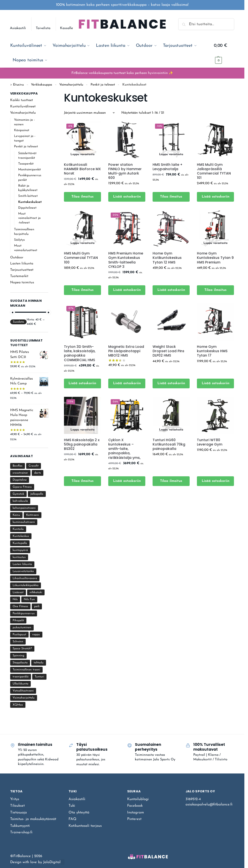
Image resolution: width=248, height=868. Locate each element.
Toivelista (43, 28)
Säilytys (19, 240)
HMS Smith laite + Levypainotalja (167, 167)
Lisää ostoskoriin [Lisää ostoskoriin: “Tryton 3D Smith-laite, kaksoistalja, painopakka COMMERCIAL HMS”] (82, 383)
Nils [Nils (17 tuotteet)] (15, 599)
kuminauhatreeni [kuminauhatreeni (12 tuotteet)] (24, 522)
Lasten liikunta (22, 264)
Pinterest (134, 819)
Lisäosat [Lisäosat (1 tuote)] (18, 592)
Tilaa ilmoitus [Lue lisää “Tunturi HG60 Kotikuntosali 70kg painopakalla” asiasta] (171, 481)
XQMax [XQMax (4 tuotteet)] (18, 705)
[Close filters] (50, 94)
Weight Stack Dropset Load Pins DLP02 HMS (168, 351)
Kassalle (66, 28)
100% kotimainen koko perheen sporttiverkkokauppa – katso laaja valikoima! (122, 5)
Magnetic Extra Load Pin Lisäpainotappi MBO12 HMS (126, 351)
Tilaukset (17, 806)
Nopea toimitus (22, 283)
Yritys (15, 799)
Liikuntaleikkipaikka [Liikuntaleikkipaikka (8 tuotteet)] (26, 585)
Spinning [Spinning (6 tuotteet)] (18, 656)
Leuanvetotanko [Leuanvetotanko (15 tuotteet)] (23, 571)
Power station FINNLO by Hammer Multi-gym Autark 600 (125, 171)
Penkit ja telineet (103, 85)
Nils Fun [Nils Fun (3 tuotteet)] (29, 599)
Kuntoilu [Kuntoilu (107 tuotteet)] (18, 529)
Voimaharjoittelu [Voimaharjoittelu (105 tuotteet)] (24, 698)
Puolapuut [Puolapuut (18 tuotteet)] (19, 635)
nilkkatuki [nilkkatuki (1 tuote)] (36, 592)
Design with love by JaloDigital (35, 862)
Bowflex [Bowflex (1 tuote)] (18, 466)
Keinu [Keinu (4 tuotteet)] (16, 515)
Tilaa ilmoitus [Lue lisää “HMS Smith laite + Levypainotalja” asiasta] (171, 197)
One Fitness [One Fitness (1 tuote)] (20, 606)
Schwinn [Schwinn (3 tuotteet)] (18, 642)
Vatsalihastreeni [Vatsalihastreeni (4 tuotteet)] (23, 691)
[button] (224, 53)
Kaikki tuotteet (22, 100)
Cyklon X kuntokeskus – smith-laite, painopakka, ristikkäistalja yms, (124, 449)
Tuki (72, 806)
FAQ (72, 819)
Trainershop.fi (21, 832)
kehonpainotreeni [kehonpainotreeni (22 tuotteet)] (24, 508)
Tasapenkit (26, 164)
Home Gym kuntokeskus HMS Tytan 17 (212, 351)
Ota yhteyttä (79, 813)
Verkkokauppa (42, 85)
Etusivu (18, 85)
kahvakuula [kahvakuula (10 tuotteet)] (20, 501)
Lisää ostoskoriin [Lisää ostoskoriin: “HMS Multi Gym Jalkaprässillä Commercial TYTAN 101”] (216, 197)
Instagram (136, 813)
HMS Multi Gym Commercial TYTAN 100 (81, 258)
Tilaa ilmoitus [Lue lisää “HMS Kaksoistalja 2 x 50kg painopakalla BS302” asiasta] (82, 481)
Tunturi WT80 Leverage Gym (210, 442)
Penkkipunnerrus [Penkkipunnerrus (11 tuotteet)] (24, 613)
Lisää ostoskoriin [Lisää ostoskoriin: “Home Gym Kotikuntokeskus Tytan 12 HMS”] (171, 290)
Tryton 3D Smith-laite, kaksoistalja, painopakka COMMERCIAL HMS (80, 353)
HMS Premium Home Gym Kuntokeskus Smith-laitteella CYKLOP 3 (126, 260)
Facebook (135, 806)
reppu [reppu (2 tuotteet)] (36, 635)
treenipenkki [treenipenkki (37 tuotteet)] (21, 677)
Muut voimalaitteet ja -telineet (29, 218)
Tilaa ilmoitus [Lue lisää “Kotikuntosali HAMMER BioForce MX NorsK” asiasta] (82, 197)
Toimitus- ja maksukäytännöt (33, 819)
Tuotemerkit (19, 276)
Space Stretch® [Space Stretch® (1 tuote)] (22, 649)
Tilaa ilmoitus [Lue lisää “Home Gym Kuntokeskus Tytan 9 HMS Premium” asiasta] (215, 290)
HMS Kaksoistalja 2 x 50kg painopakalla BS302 (82, 444)
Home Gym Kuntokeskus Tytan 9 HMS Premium (215, 258)
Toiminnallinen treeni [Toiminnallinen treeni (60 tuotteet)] (26, 670)
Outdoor (17, 258)
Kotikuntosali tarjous (85, 826)
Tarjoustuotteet (22, 270)
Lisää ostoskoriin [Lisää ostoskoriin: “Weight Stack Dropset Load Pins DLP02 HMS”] (171, 383)
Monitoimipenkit (30, 170)
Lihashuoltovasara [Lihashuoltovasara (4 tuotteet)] (25, 578)
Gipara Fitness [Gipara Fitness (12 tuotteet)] (22, 487)
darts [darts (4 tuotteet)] (38, 473)
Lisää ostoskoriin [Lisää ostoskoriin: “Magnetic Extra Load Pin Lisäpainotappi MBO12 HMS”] (127, 383)
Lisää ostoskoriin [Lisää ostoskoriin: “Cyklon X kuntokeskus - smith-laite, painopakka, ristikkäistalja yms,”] (127, 481)
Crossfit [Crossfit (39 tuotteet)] (34, 466)
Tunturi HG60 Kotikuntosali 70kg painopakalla (169, 444)
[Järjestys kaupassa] (90, 113)
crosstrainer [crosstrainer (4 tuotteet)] (20, 473)
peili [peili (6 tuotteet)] (37, 606)
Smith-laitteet (28, 196)
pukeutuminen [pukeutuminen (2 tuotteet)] (22, 628)
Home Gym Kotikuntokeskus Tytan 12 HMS (167, 258)
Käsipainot (22, 130)
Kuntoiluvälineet (23, 107)
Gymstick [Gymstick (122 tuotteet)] (18, 494)
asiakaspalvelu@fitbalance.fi (209, 805)
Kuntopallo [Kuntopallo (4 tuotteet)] (20, 543)
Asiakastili (18, 28)
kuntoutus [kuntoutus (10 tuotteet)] (19, 557)
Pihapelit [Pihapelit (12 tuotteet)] (18, 621)
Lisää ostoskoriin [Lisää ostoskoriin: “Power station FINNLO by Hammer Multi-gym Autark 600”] (127, 197)
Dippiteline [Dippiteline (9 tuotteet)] (20, 480)
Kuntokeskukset (30, 202)
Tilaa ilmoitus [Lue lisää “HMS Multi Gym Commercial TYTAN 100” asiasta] (82, 290)
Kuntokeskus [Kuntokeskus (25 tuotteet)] (21, 536)
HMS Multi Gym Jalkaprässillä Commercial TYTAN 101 (214, 171)
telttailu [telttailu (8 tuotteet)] (39, 663)
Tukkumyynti (20, 826)
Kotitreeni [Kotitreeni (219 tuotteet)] (33, 515)
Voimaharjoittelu (71, 85)
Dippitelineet (27, 208)
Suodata (18, 322)
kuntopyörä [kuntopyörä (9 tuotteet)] (20, 550)
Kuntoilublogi (138, 799)
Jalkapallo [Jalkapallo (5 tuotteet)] (37, 494)
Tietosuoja (19, 813)
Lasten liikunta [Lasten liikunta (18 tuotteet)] (22, 564)
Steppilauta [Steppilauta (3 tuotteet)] (20, 663)
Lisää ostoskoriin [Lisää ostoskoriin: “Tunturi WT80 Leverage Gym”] (216, 481)
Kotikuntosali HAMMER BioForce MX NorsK (82, 169)
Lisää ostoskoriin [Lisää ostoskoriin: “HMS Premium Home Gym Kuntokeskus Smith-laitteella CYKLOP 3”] (127, 290)
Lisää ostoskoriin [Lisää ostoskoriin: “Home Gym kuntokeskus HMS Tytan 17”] (216, 383)
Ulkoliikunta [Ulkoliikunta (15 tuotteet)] (20, 684)
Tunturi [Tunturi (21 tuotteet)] (39, 677)
